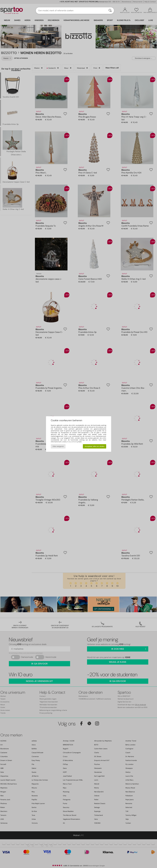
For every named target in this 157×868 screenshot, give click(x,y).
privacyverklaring (72, 442)
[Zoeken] (110, 11)
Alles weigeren (58, 446)
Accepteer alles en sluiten (95, 446)
